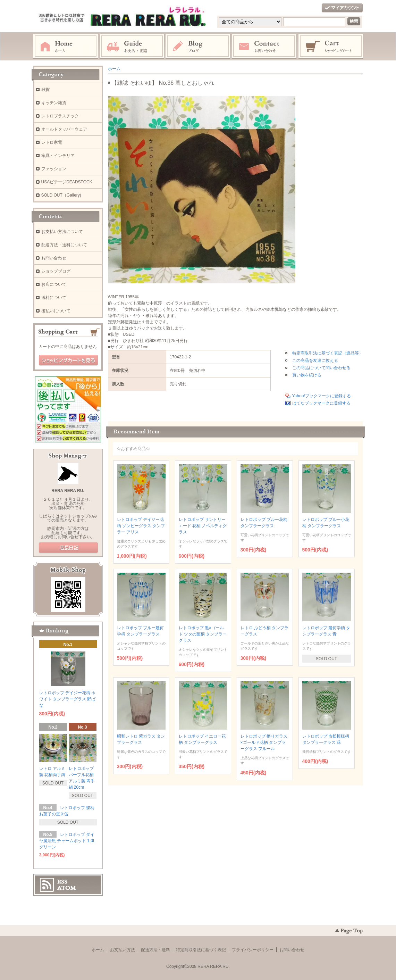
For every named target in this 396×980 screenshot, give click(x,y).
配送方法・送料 (155, 950)
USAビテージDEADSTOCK (67, 182)
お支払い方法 (123, 950)
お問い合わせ (264, 47)
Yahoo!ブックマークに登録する (322, 396)
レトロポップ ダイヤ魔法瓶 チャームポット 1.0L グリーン (67, 841)
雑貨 (45, 90)
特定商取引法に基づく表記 (201, 950)
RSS (62, 882)
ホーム (66, 47)
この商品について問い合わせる (321, 368)
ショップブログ (56, 271)
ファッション (54, 169)
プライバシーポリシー (253, 950)
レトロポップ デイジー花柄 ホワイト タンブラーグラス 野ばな (68, 699)
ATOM (67, 888)
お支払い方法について (62, 232)
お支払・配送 (132, 47)
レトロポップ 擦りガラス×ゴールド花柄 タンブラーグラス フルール (264, 742)
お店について (54, 284)
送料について (54, 298)
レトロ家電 (52, 142)
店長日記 (68, 548)
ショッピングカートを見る (68, 360)
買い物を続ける (307, 375)
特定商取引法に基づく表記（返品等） (328, 353)
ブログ (198, 47)
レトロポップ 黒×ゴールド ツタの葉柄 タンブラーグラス (203, 634)
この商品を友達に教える (315, 360)
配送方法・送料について (64, 245)
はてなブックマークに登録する (321, 403)
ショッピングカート (331, 47)
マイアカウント (342, 8)
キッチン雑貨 (54, 103)
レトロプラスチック (60, 116)
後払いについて (56, 311)
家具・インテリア (58, 156)
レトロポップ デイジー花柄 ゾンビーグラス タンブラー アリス (141, 526)
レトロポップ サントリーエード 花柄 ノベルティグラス (203, 526)
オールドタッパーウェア (64, 129)
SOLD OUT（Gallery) (61, 195)
